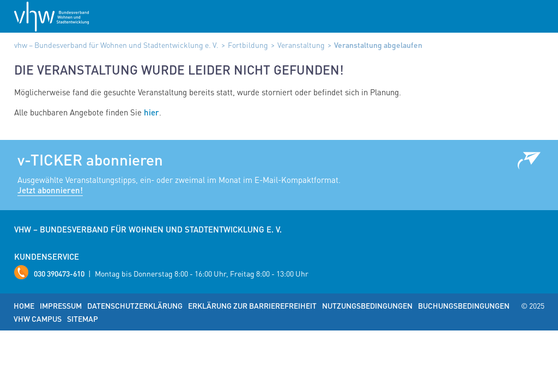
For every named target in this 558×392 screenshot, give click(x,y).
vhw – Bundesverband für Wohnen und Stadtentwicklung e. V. (116, 45)
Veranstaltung (301, 45)
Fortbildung (248, 45)
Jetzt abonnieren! (50, 190)
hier (151, 112)
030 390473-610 (59, 273)
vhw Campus (38, 318)
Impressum (61, 305)
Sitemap (83, 318)
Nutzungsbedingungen (367, 305)
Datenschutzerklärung (135, 305)
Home (24, 305)
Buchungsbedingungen (464, 305)
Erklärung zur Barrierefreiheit (252, 305)
